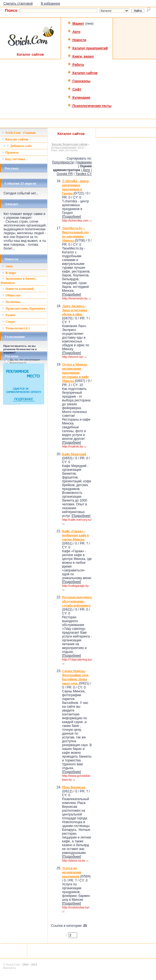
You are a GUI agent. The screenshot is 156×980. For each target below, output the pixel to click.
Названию (84, 162)
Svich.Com (13, 964)
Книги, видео (81, 56)
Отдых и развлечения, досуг (67, 147)
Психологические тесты (90, 106)
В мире (9, 273)
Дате (86, 170)
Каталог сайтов (83, 73)
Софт (75, 89)
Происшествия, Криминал (24, 308)
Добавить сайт (18, 146)
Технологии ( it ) (16, 328)
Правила (10, 152)
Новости (77, 40)
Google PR (65, 174)
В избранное (51, 4)
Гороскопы (79, 81)
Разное (9, 315)
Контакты (9, 968)
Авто (74, 32)
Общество (11, 295)
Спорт (9, 322)
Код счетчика (13, 159)
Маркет (76, 24)
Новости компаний (18, 289)
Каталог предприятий (88, 48)
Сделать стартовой (18, 4)
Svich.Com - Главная (19, 133)
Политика (11, 302)
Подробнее (71, 217)
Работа (76, 65)
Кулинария (79, 98)
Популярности (63, 162)
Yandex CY (83, 174)
